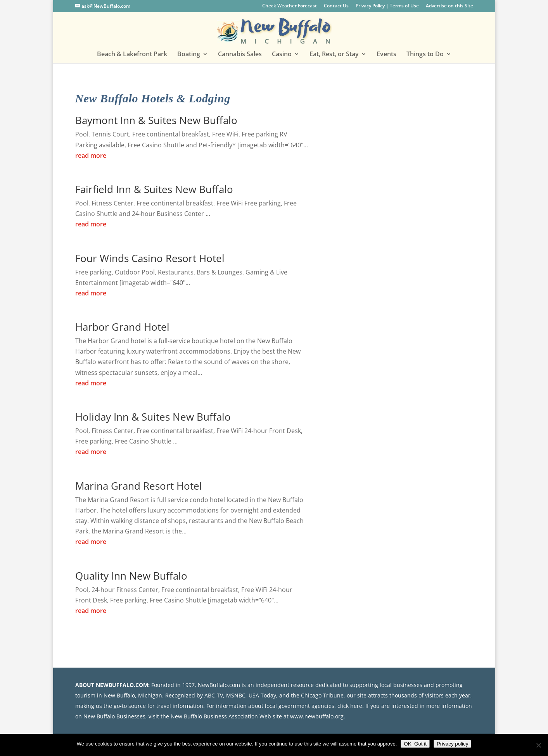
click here (350, 706)
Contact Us (336, 6)
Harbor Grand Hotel (122, 327)
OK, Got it (415, 744)
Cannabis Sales (240, 55)
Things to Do (425, 55)
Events (386, 55)
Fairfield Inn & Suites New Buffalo (154, 189)
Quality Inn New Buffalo (131, 576)
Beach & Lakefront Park (132, 55)
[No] (538, 745)
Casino (282, 55)
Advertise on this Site (449, 6)
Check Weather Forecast (290, 6)
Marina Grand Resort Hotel (139, 486)
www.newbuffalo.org (317, 716)
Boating (189, 55)
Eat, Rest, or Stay (334, 55)
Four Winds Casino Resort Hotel (150, 258)
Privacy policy (452, 744)
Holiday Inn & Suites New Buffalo (153, 417)
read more (91, 155)
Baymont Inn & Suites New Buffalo (156, 120)
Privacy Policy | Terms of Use (387, 6)
